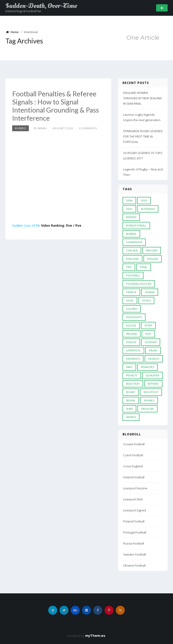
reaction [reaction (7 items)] (133, 384)
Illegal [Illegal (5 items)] (131, 325)
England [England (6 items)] (132, 259)
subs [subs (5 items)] (129, 409)
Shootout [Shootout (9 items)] (151, 392)
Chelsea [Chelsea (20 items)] (132, 250)
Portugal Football (135, 532)
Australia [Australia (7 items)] (148, 209)
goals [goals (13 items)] (146, 300)
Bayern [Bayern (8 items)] (131, 217)
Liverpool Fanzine (135, 488)
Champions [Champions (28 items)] (134, 242)
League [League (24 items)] (131, 342)
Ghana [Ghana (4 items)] (150, 292)
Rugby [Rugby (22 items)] (131, 392)
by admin (40, 128)
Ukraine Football (134, 565)
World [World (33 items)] (131, 417)
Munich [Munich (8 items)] (154, 359)
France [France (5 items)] (131, 292)
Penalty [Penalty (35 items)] (132, 375)
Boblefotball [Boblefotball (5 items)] (136, 225)
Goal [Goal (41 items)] (130, 300)
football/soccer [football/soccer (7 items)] (139, 284)
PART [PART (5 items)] (129, 367)
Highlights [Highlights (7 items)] (134, 317)
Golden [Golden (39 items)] (132, 309)
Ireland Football (134, 477)
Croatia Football (134, 444)
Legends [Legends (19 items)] (151, 342)
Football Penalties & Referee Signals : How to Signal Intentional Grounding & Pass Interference (56, 106)
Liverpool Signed (135, 510)
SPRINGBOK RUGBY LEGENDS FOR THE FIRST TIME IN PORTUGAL (143, 136)
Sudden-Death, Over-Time (41, 6)
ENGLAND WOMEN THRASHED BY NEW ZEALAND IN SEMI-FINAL (143, 98)
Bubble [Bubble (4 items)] (131, 234)
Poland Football (134, 521)
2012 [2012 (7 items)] (129, 209)
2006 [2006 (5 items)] (129, 200)
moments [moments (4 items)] (133, 359)
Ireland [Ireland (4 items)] (132, 334)
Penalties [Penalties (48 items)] (147, 367)
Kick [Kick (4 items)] (148, 334)
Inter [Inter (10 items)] (148, 325)
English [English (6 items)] (153, 259)
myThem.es (95, 636)
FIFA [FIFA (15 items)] (129, 267)
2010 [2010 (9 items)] (144, 200)
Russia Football (134, 543)
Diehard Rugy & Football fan (23, 11)
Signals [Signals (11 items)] (149, 400)
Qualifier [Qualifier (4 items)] (153, 375)
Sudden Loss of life (26, 225)
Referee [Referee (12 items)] (153, 384)
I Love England (133, 466)
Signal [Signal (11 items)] (131, 400)
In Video (20, 128)
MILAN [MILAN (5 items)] (153, 350)
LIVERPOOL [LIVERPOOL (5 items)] (133, 350)
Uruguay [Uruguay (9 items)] (147, 409)
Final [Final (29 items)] (144, 267)
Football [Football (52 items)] (133, 275)
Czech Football (133, 455)
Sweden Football (135, 554)
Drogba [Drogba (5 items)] (152, 250)
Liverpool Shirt (133, 499)
